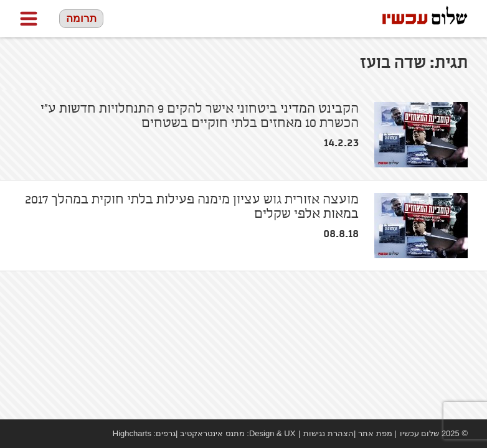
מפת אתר (375, 433)
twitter (63, 434)
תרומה (81, 18)
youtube (44, 434)
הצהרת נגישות (329, 433)
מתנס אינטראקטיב (212, 433)
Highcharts (132, 433)
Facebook (26, 434)
